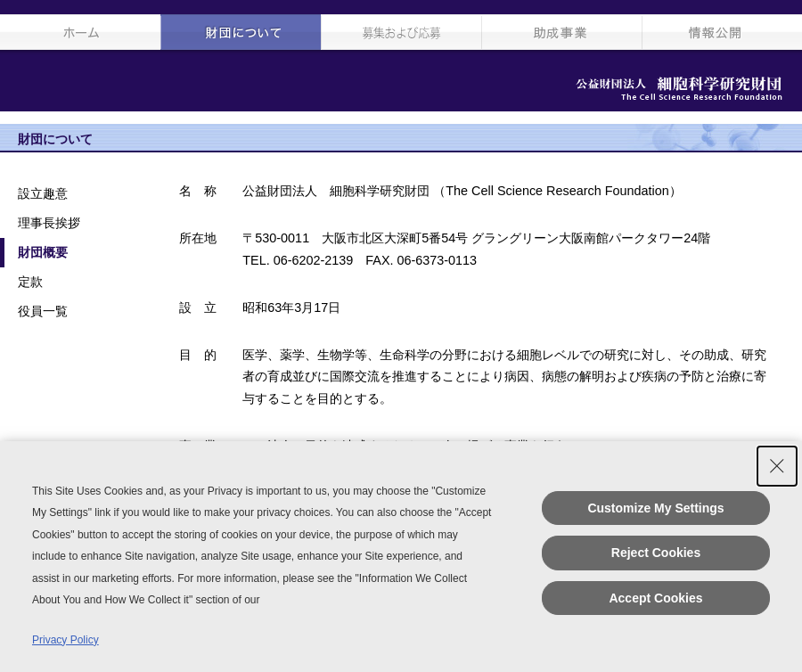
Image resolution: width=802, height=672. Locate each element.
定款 (30, 282)
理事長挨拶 (49, 223)
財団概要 (43, 252)
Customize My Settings (655, 508)
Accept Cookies (655, 598)
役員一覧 (43, 311)
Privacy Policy (65, 640)
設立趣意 (43, 193)
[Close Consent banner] (777, 466)
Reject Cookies (656, 553)
